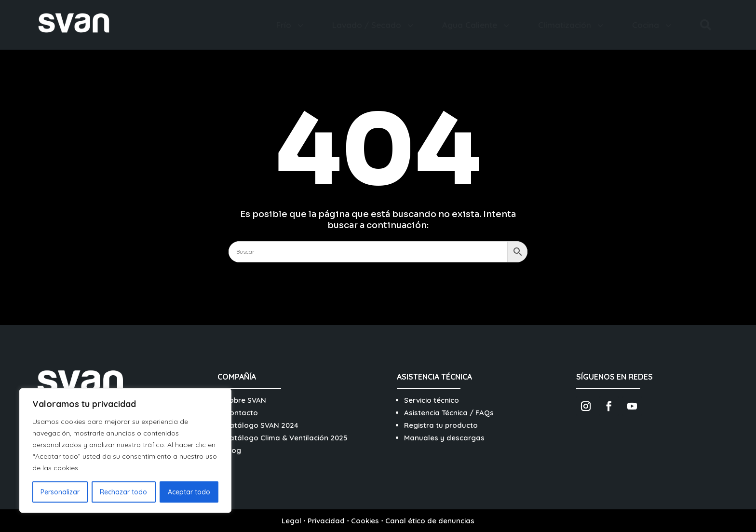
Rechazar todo (123, 492)
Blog (233, 450)
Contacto (241, 413)
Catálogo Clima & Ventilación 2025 (286, 438)
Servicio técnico (432, 400)
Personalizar (60, 492)
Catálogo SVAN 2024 (262, 425)
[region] (125, 450)
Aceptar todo (189, 492)
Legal (291, 521)
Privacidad (326, 521)
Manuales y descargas (444, 438)
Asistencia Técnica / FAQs (449, 413)
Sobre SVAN (245, 400)
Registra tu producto (441, 425)
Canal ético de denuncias (430, 521)
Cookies (365, 521)
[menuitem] (291, 25)
